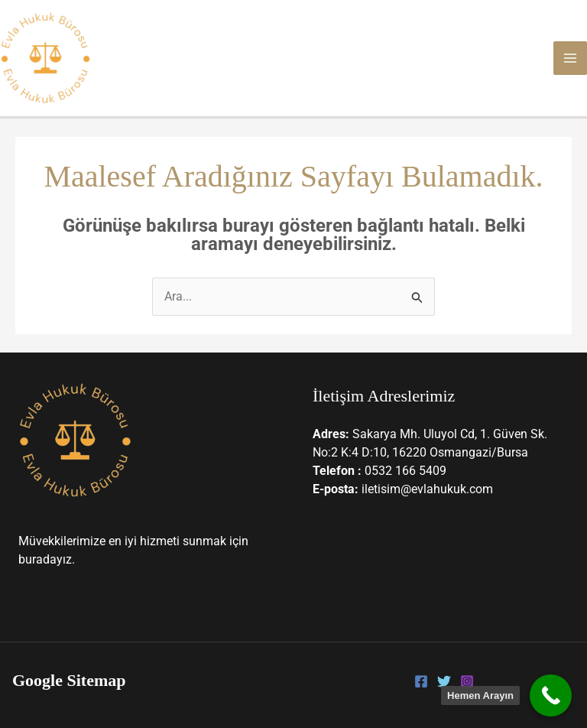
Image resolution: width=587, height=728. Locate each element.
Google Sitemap (69, 680)
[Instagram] (467, 681)
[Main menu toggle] (570, 58)
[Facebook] (421, 681)
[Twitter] (444, 681)
